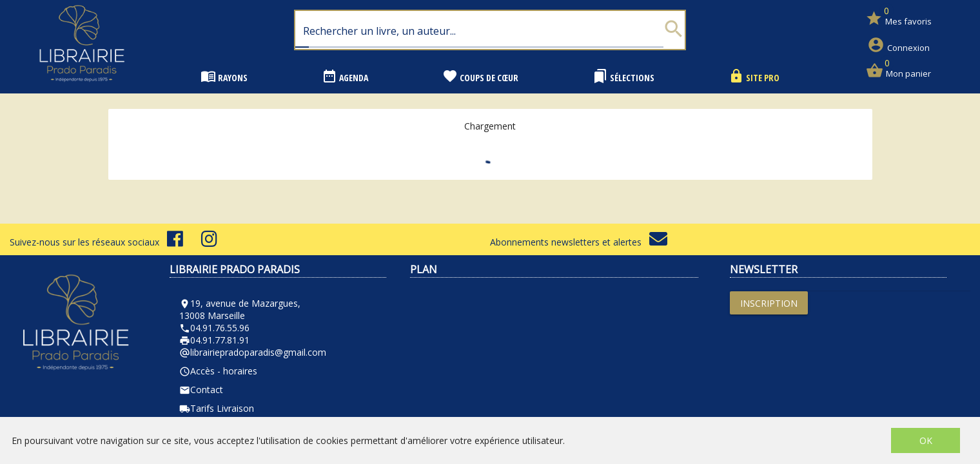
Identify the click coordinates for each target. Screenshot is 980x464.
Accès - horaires (218, 371)
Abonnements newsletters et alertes (579, 242)
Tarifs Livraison (217, 408)
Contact (201, 390)
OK (926, 440)
